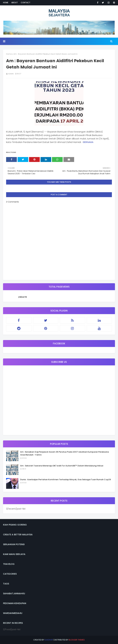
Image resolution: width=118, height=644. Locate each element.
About (15, 3)
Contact (26, 3)
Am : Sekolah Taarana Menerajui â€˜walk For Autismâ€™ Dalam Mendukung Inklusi (62, 466)
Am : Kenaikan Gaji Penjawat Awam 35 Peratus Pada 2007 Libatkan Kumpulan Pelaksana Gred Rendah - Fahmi (65, 453)
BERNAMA (88, 142)
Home (6, 3)
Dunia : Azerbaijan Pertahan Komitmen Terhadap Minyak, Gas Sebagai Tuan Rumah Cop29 (65, 480)
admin (11, 74)
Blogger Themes (77, 640)
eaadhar (49, 640)
